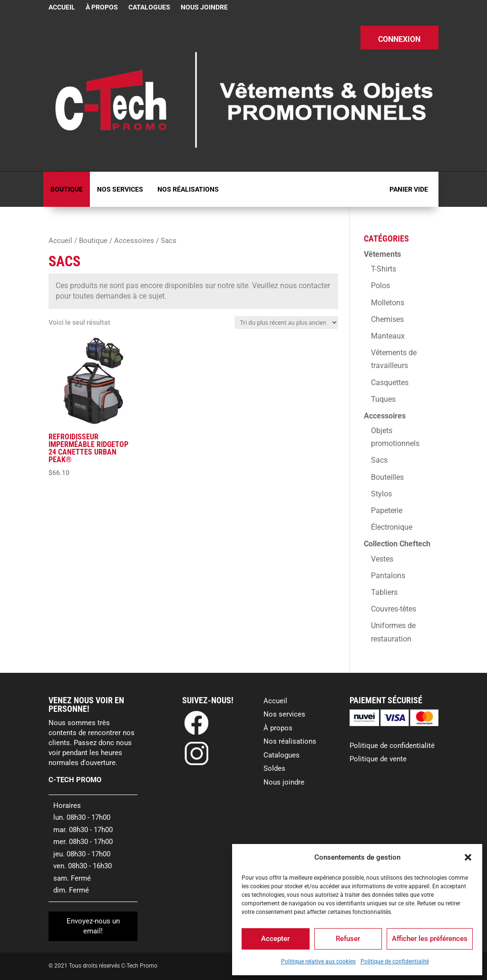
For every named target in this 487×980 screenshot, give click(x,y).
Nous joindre (204, 7)
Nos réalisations (188, 189)
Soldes (274, 768)
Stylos (381, 494)
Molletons (388, 303)
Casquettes (390, 383)
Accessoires (134, 241)
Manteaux (388, 336)
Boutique (67, 189)
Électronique (392, 527)
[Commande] (286, 323)
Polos (380, 286)
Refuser (348, 939)
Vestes (382, 559)
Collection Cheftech (397, 544)
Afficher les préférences (430, 939)
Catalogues (149, 7)
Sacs (379, 460)
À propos (102, 7)
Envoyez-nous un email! (93, 926)
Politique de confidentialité (395, 961)
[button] (468, 857)
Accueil (62, 7)
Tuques (383, 399)
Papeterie (387, 510)
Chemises (387, 319)
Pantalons (388, 576)
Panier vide (409, 189)
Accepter (275, 939)
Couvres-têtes (394, 609)
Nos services (120, 189)
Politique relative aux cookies (318, 961)
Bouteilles (387, 477)
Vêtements (382, 254)
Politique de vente (378, 759)
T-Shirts (384, 269)
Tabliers (384, 592)
